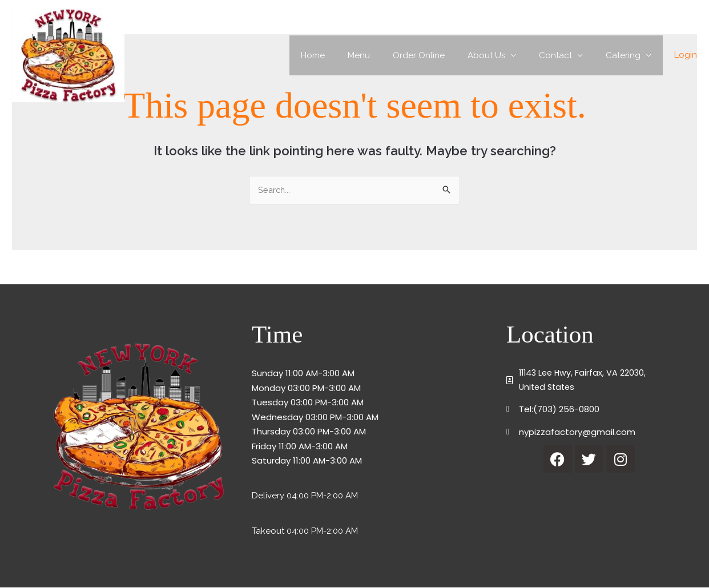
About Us (501, 55)
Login (686, 55)
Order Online (439, 55)
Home (344, 55)
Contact (564, 55)
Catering (626, 55)
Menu (384, 55)
